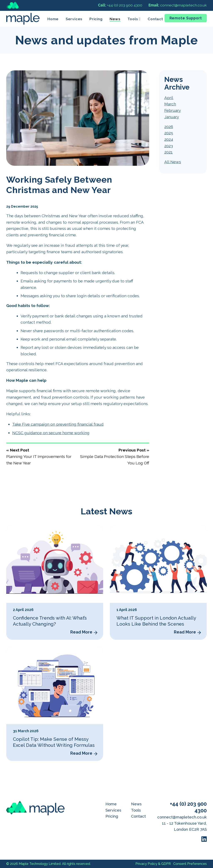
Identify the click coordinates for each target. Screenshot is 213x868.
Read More (81, 632)
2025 (169, 133)
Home (53, 19)
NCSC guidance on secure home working (51, 433)
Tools (136, 810)
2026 (169, 127)
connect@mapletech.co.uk (178, 5)
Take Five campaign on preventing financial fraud (58, 424)
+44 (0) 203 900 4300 (120, 5)
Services (74, 19)
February (173, 110)
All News (173, 162)
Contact (155, 19)
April (169, 98)
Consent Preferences (190, 864)
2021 (168, 152)
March (170, 104)
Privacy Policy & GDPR (153, 864)
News (115, 19)
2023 (169, 146)
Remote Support (186, 18)
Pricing (96, 19)
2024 (169, 139)
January (172, 117)
